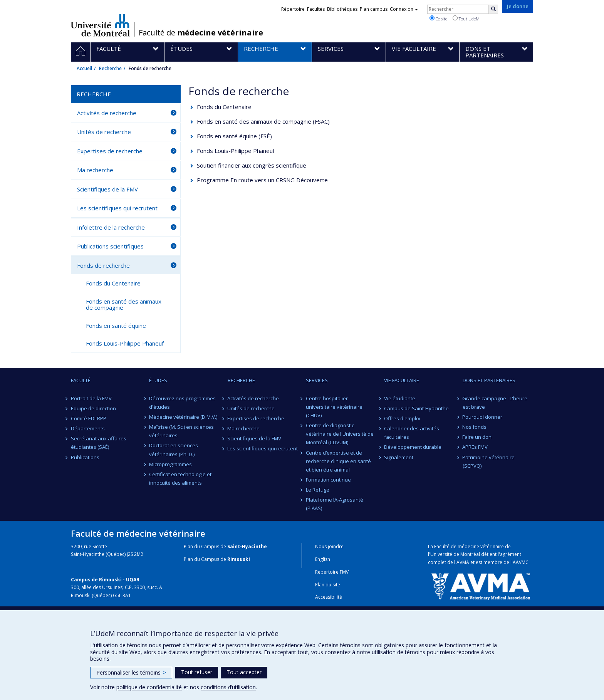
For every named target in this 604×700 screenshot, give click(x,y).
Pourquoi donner (483, 417)
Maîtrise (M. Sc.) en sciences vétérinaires (181, 431)
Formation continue (328, 480)
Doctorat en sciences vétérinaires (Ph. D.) (174, 450)
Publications (85, 457)
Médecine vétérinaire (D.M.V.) (183, 417)
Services (317, 380)
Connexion (404, 9)
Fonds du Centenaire (224, 107)
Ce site (438, 18)
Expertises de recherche (110, 151)
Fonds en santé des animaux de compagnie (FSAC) (263, 121)
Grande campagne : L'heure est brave (495, 403)
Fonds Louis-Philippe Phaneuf (236, 151)
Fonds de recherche (103, 265)
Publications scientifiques (110, 246)
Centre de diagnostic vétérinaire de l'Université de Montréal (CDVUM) (340, 434)
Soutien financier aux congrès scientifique (252, 165)
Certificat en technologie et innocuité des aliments (180, 478)
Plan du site (328, 585)
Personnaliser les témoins (131, 672)
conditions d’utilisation (228, 687)
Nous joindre (329, 546)
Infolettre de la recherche (111, 227)
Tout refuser (197, 672)
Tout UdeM (466, 18)
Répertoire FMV (332, 572)
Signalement (399, 457)
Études (158, 380)
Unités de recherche (104, 132)
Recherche (110, 68)
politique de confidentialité (149, 687)
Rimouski (239, 559)
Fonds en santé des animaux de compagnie (124, 305)
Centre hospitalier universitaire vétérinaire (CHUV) (334, 407)
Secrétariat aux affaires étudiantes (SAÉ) (99, 443)
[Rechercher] (493, 9)
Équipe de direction (93, 408)
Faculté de (201, 33)
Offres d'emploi (402, 418)
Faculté (81, 380)
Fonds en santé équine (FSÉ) (234, 136)
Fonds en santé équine (116, 326)
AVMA (463, 562)
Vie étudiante (400, 398)
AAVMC (521, 562)
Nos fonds (475, 427)
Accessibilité (329, 597)
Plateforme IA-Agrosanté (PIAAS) (335, 504)
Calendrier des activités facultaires (412, 433)
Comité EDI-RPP (89, 418)
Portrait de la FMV (91, 398)
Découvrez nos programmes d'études (182, 403)
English (323, 559)
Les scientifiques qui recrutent (117, 208)
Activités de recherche (107, 113)
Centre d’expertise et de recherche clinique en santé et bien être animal (338, 461)
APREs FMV (475, 447)
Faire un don (477, 437)
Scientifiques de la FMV (107, 189)
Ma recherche (95, 170)
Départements (88, 428)
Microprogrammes (170, 464)
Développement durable (413, 447)
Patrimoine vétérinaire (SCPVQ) (489, 462)
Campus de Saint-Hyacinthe (416, 408)
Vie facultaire (402, 380)
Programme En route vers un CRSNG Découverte (262, 180)
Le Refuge (318, 490)
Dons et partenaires (489, 380)
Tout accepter (244, 672)
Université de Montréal (100, 25)
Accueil (84, 68)
